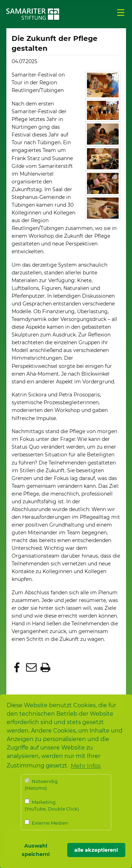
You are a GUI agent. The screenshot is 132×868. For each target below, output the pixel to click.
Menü (121, 13)
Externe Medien (46, 823)
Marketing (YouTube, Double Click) (52, 805)
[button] (18, 668)
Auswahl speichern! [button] (36, 850)
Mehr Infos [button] (86, 766)
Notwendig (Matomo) (41, 785)
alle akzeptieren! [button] (96, 850)
